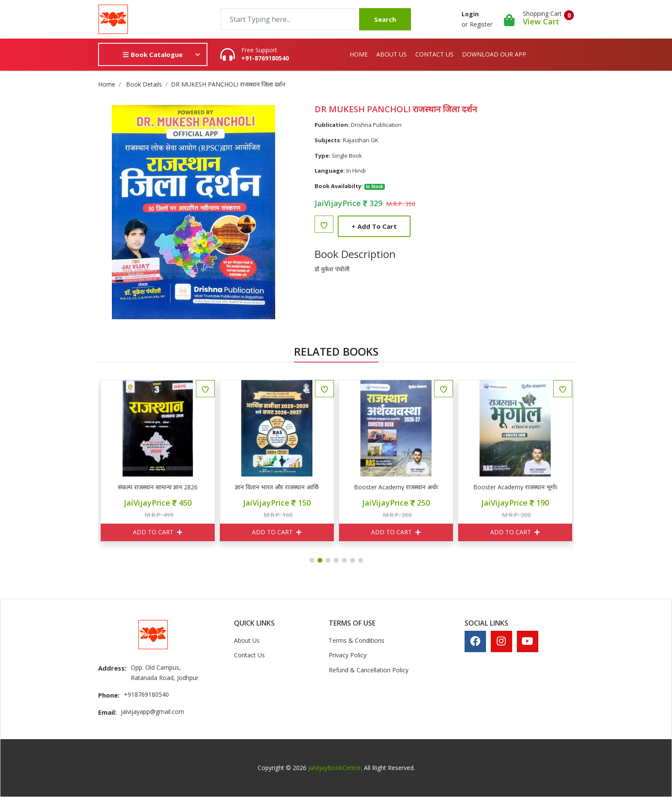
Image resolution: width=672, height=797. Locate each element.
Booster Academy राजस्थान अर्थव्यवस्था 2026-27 (471, 487)
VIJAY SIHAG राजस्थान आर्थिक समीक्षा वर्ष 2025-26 (114, 487)
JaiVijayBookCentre (334, 768)
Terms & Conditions (357, 640)
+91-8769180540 (265, 58)
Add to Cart (374, 226)
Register (481, 24)
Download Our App (494, 54)
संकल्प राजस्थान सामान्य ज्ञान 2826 (233, 487)
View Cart (541, 21)
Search (385, 19)
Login (470, 14)
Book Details (144, 84)
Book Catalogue (153, 54)
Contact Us (434, 54)
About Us (391, 54)
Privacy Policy (348, 655)
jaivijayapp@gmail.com (153, 712)
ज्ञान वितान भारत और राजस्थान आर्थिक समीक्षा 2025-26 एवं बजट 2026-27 (352, 487)
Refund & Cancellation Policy (369, 670)
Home (359, 54)
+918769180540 (146, 694)
